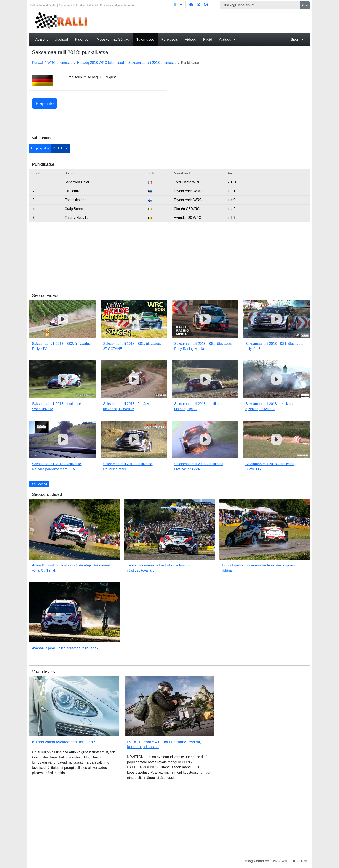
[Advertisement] (205, 21)
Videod (191, 40)
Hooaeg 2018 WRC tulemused (100, 63)
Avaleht (42, 40)
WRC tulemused (60, 63)
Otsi (305, 5)
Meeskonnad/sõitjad (113, 40)
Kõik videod (39, 484)
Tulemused (145, 40)
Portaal (38, 63)
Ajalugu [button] (226, 40)
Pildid (208, 40)
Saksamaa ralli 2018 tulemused (153, 63)
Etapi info (45, 103)
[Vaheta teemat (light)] (178, 5)
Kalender (82, 40)
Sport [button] (295, 40)
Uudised (61, 40)
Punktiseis (170, 40)
